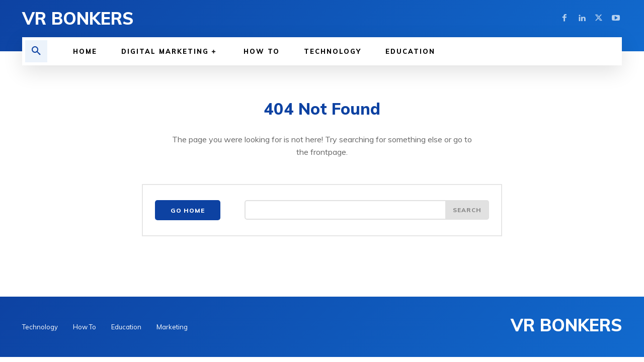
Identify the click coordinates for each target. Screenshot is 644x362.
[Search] (467, 212)
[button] (36, 51)
